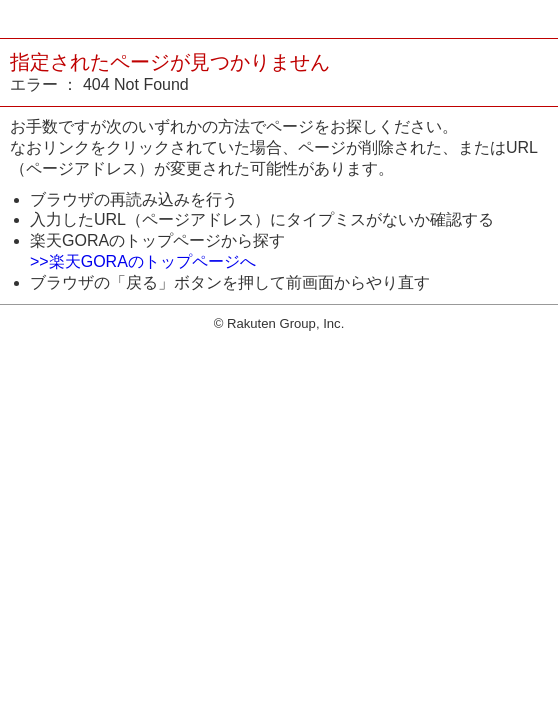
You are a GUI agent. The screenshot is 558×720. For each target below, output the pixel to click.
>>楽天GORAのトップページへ (143, 261)
